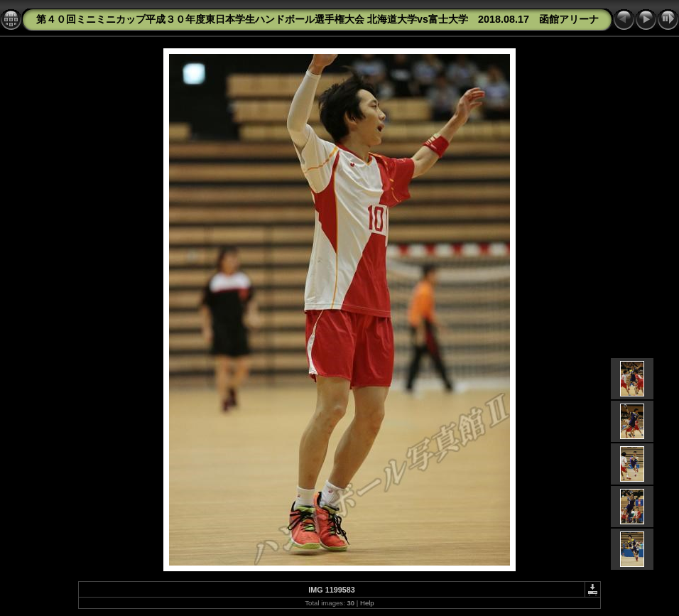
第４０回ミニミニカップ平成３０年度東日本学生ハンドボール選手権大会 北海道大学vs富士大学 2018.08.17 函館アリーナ (317, 19)
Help (367, 603)
